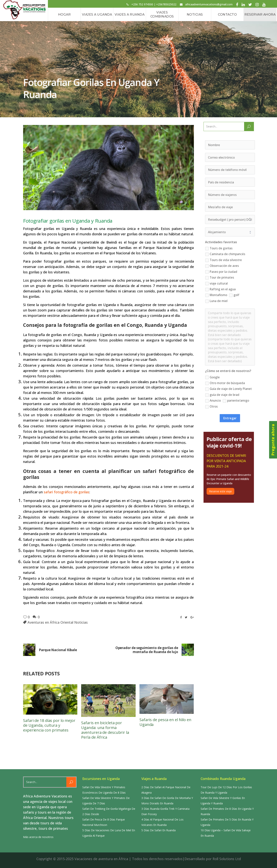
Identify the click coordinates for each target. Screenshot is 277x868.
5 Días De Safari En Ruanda (159, 830)
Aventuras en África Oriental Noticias (58, 622)
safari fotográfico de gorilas (66, 492)
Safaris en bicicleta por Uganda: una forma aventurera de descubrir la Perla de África (105, 730)
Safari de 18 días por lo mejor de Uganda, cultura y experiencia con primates (49, 725)
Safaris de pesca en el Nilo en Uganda (165, 722)
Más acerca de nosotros (38, 837)
